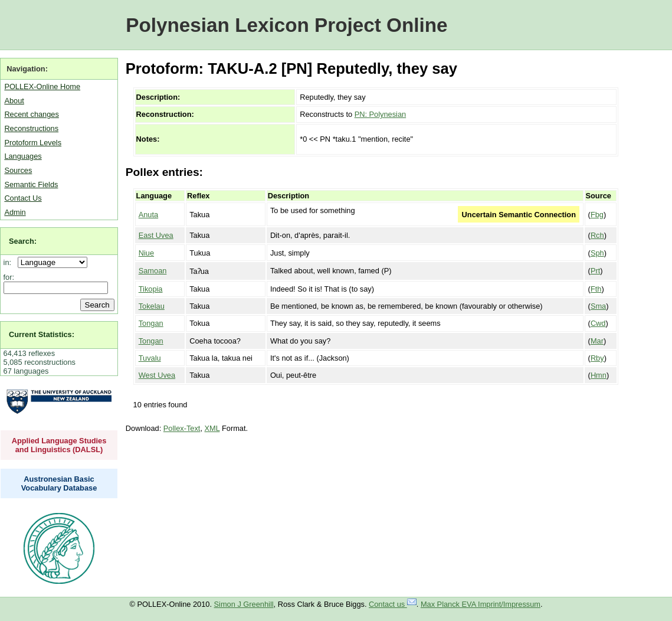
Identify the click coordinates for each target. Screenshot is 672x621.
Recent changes (31, 114)
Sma (598, 306)
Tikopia (151, 289)
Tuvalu (150, 358)
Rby (597, 358)
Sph (597, 253)
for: (9, 277)
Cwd (598, 323)
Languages (23, 156)
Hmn (599, 375)
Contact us (393, 604)
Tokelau (152, 306)
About (14, 101)
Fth (596, 289)
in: (10, 262)
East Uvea (156, 235)
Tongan (151, 323)
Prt (595, 271)
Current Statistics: (42, 334)
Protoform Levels (33, 143)
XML (212, 428)
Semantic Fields (31, 184)
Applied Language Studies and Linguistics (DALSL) (59, 445)
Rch (597, 235)
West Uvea (157, 375)
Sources (18, 170)
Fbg (597, 215)
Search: (23, 241)
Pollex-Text (182, 428)
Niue (146, 253)
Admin (15, 212)
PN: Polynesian (381, 114)
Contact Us (23, 198)
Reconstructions (31, 128)
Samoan (153, 271)
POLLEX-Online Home (42, 86)
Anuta (148, 215)
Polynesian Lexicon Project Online (286, 25)
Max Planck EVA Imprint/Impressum (481, 604)
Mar (597, 341)
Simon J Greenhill (244, 604)
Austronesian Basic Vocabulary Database (59, 483)
